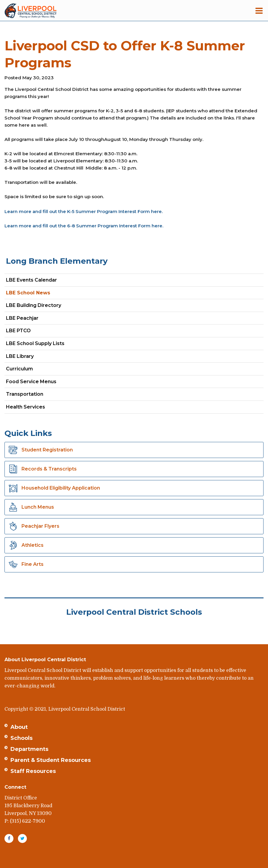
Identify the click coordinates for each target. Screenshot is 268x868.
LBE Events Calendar (31, 280)
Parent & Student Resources (51, 760)
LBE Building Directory (34, 305)
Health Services (26, 407)
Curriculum (19, 369)
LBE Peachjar (33, 319)
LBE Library (20, 356)
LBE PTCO (18, 331)
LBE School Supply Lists (35, 343)
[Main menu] (259, 10)
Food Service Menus (31, 382)
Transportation (25, 394)
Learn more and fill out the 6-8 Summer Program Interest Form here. (84, 226)
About (19, 727)
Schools (21, 738)
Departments (29, 749)
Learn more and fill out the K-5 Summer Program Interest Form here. (84, 211)
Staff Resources (33, 771)
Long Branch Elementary (57, 261)
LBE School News (28, 293)
